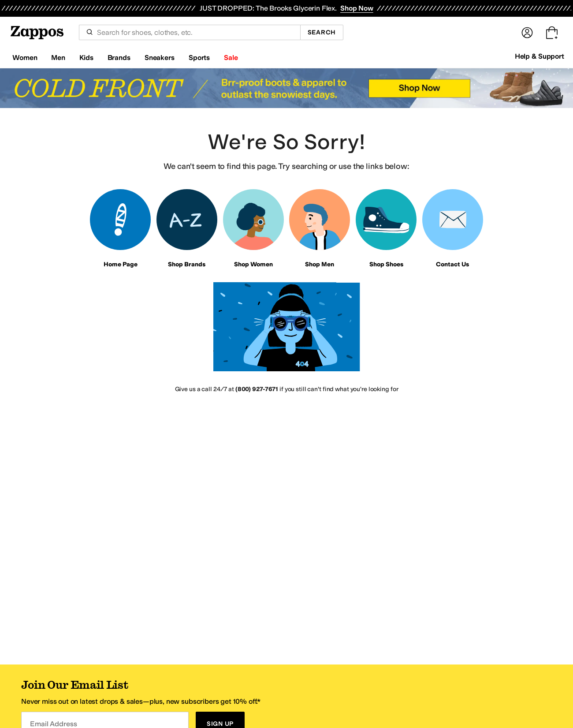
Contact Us (452, 264)
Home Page (121, 264)
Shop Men (320, 264)
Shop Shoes (386, 264)
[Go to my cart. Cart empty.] (552, 33)
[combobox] (190, 32)
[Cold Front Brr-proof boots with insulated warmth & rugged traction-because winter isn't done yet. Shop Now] (286, 88)
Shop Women (253, 264)
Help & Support (540, 56)
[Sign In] (527, 33)
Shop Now (357, 8)
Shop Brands (187, 264)
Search (322, 32)
